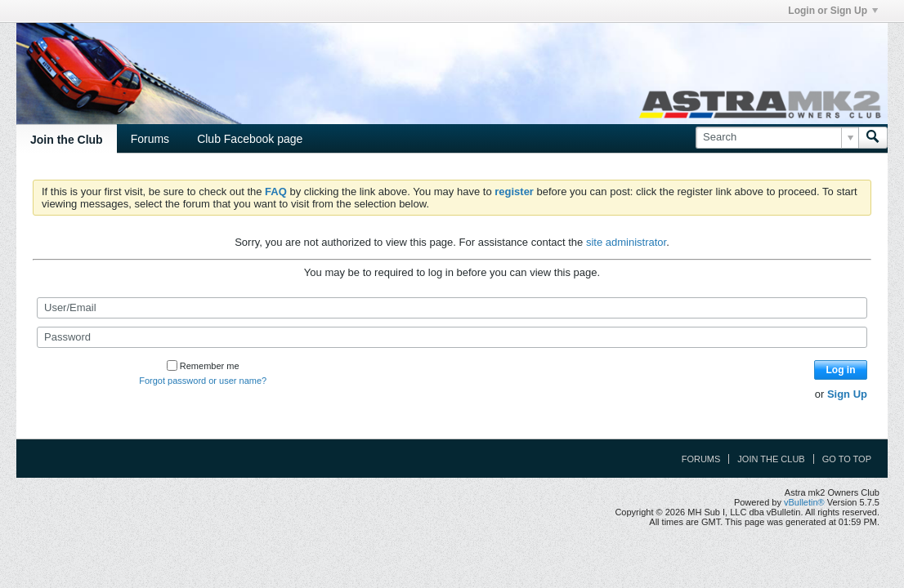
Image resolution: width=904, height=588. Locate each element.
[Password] (452, 337)
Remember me (203, 366)
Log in (841, 370)
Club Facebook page (250, 139)
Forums (150, 139)
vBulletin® (804, 502)
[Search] (777, 137)
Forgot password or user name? (203, 381)
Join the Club (67, 140)
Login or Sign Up (833, 11)
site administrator (626, 242)
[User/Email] (452, 308)
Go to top (847, 459)
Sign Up (847, 394)
